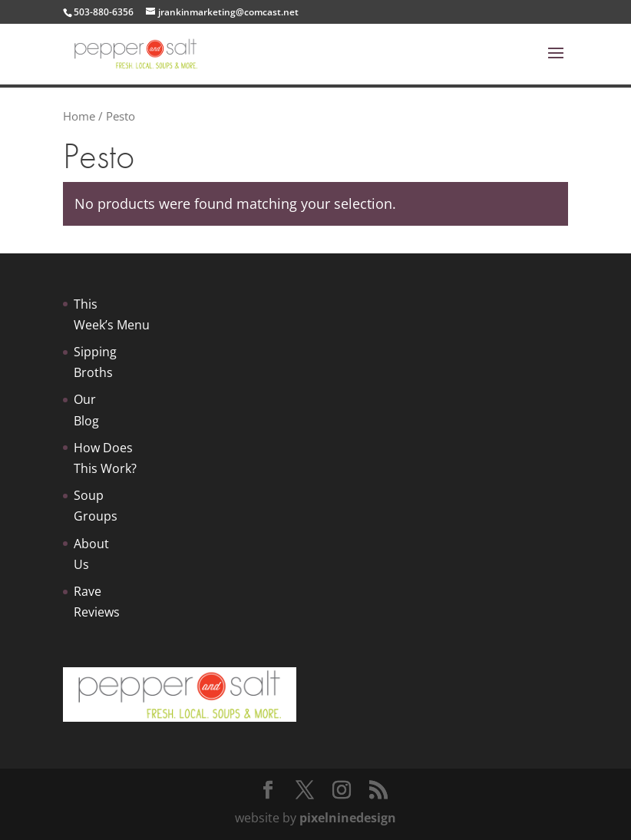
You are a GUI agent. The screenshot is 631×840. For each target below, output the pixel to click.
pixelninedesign (348, 818)
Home (79, 116)
